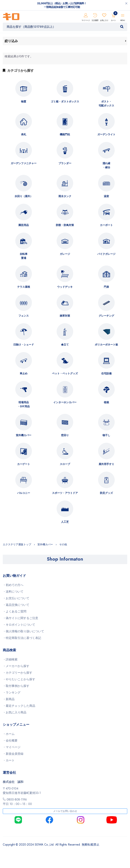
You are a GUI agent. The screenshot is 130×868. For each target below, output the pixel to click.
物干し (106, 435)
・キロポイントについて (19, 625)
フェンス (24, 316)
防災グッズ (106, 493)
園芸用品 (24, 225)
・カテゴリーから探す (18, 673)
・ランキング (12, 693)
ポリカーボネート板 (106, 345)
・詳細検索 (10, 659)
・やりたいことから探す (19, 679)
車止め (24, 373)
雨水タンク (65, 196)
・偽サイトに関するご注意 (20, 618)
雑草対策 (65, 316)
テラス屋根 (24, 287)
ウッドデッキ (65, 287)
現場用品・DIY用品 (24, 404)
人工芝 (65, 522)
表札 (24, 134)
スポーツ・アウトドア (65, 493)
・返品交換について (16, 605)
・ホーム (9, 734)
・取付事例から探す (16, 686)
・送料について (13, 592)
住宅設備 (106, 373)
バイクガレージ (106, 254)
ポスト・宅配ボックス (106, 104)
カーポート (106, 225)
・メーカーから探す (16, 666)
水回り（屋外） (24, 196)
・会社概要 (10, 740)
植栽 (106, 402)
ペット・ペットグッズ (65, 373)
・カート (9, 760)
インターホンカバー (65, 402)
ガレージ (65, 254)
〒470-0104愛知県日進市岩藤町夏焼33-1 (22, 791)
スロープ (65, 464)
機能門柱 (65, 134)
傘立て (65, 345)
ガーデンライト (106, 134)
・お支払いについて (16, 598)
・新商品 (9, 699)
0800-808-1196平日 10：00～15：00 (17, 802)
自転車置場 (24, 256)
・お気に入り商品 (15, 712)
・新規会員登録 (13, 754)
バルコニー (24, 493)
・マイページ (12, 747)
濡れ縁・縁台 (106, 165)
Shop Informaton (65, 559)
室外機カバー (24, 435)
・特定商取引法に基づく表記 (22, 638)
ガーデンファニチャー (24, 163)
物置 (24, 101)
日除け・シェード (24, 345)
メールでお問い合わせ (65, 811)
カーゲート (24, 464)
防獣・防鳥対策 (65, 225)
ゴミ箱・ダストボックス (65, 101)
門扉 (106, 287)
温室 (106, 196)
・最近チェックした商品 (19, 706)
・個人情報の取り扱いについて (23, 631)
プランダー (65, 163)
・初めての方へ (13, 585)
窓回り (65, 435)
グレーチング (106, 316)
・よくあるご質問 (15, 611)
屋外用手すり (106, 464)
